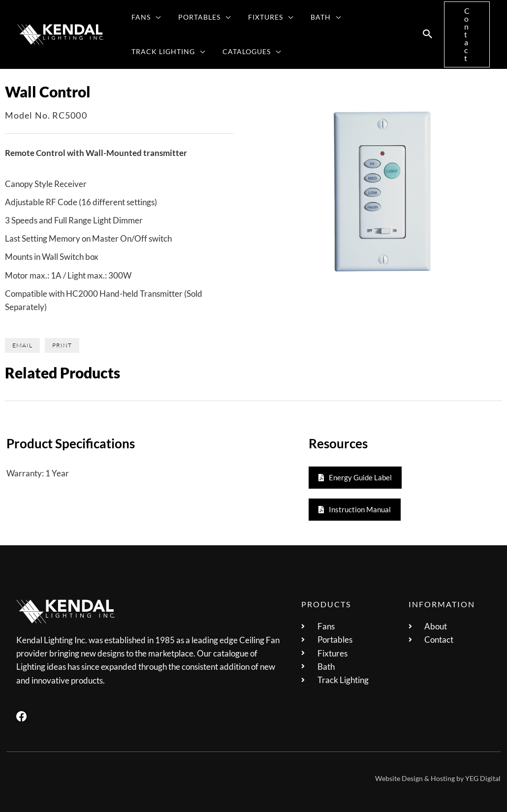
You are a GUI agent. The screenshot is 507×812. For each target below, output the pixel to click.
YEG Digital (483, 778)
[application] (154, 17)
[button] (428, 34)
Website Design (399, 778)
